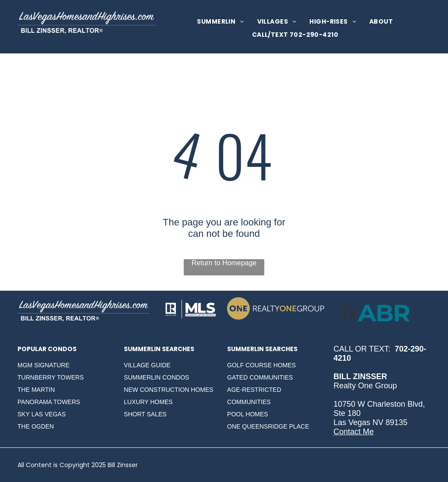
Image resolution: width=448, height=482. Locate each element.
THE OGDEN (36, 426)
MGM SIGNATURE (44, 365)
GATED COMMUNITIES (260, 377)
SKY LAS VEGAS (42, 414)
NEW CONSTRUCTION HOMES (169, 390)
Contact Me (353, 432)
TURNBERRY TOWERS (51, 377)
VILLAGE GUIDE (147, 365)
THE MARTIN (36, 390)
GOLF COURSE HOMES (261, 365)
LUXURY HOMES (148, 402)
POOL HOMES (248, 414)
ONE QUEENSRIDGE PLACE (268, 426)
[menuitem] (220, 22)
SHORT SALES (145, 414)
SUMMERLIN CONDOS (156, 377)
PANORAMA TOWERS (49, 402)
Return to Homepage (224, 263)
